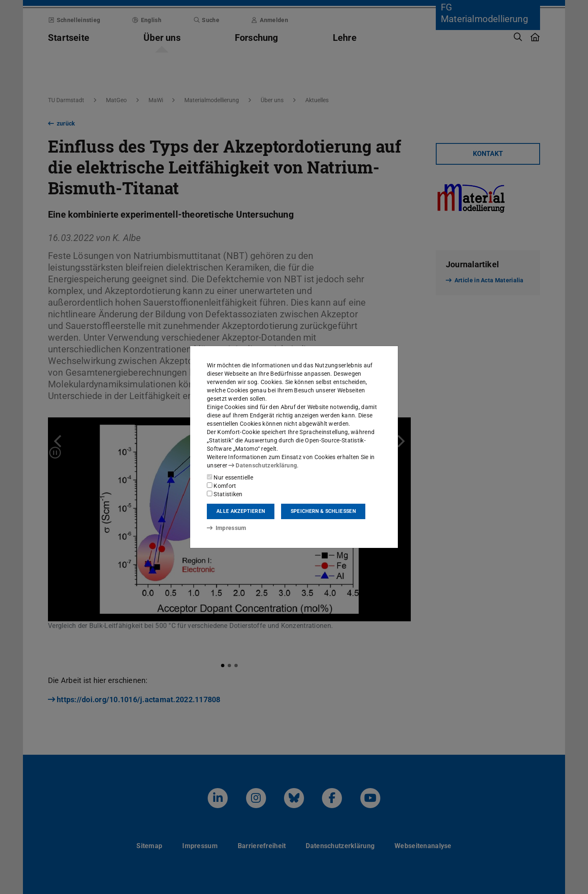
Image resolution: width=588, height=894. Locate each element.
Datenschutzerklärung (263, 465)
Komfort (221, 486)
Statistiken (225, 494)
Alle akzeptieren (241, 511)
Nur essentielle (230, 477)
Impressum (227, 528)
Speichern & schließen (323, 511)
